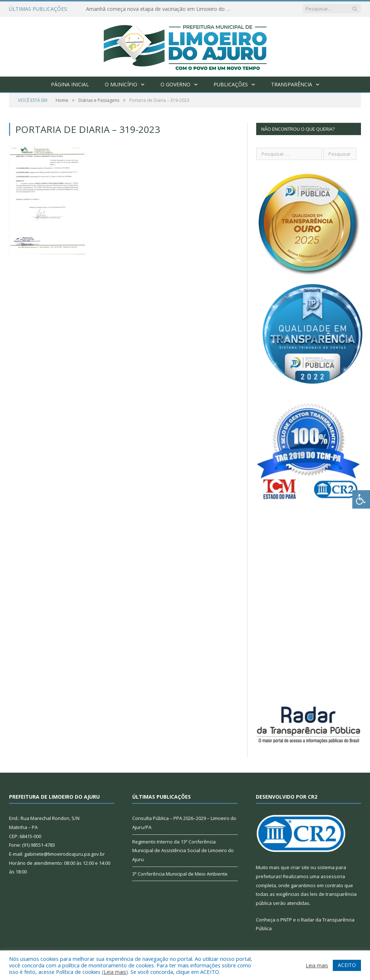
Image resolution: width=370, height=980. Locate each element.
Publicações (231, 84)
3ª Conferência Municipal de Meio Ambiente (180, 874)
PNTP (286, 920)
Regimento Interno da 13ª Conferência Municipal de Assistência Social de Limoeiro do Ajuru (183, 851)
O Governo (175, 84)
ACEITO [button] (347, 965)
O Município (121, 84)
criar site (300, 867)
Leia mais (115, 972)
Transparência (292, 84)
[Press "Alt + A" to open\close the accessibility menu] (361, 499)
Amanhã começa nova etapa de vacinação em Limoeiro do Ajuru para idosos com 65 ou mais (160, 9)
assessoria (333, 876)
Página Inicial (70, 84)
